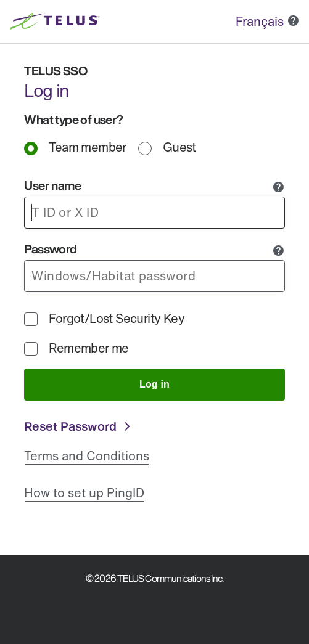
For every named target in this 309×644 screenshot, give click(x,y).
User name (52, 185)
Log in (154, 384)
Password (50, 249)
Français (260, 21)
